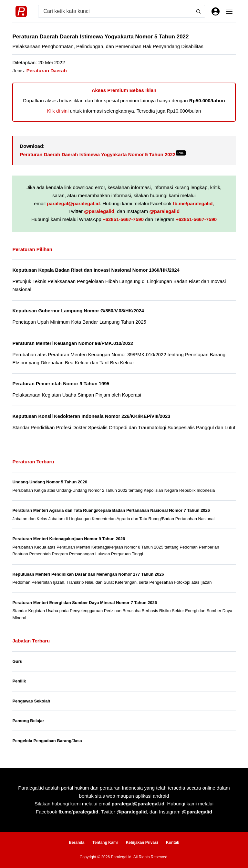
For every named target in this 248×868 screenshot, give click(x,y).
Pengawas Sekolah (31, 701)
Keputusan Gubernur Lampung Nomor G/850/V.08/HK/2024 (78, 311)
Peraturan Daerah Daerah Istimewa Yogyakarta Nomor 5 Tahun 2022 (103, 154)
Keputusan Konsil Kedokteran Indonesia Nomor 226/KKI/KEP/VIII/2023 (91, 416)
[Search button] (199, 11)
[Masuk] (216, 11)
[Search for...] (115, 11)
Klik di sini (58, 111)
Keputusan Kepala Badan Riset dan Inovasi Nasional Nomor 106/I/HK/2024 (96, 270)
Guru (17, 661)
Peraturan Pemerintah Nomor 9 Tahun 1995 (61, 384)
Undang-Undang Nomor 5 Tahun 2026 (50, 482)
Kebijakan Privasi (142, 843)
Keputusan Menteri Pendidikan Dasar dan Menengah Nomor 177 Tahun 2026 (88, 574)
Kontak (173, 843)
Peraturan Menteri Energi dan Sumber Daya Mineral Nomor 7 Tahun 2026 (85, 603)
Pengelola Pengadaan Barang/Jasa (47, 741)
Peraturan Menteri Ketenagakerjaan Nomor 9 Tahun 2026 (69, 539)
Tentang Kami (105, 843)
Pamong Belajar (28, 721)
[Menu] (229, 11)
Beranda (77, 843)
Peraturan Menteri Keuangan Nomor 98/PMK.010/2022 (73, 343)
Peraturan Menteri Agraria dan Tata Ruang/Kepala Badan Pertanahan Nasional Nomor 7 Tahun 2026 (111, 510)
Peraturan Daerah (47, 71)
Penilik (19, 681)
